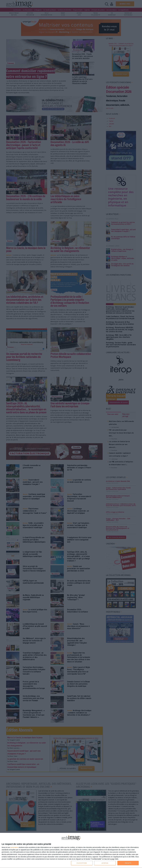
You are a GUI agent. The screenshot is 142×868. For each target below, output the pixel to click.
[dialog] (71, 850)
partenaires (14, 847)
